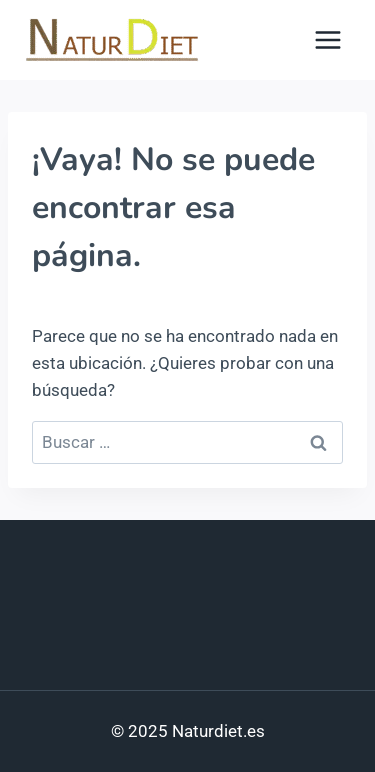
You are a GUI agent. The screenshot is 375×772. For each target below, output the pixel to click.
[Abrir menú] (327, 39)
